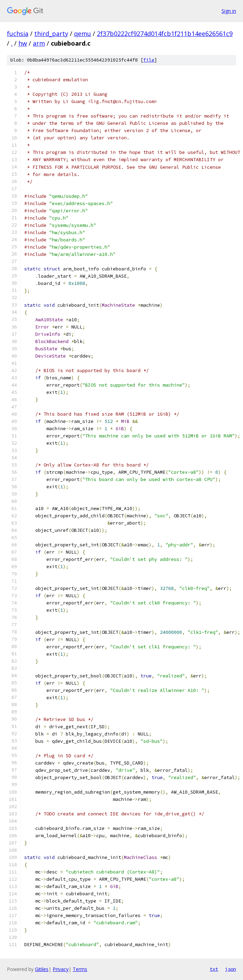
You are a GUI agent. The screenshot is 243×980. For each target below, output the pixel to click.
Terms (80, 969)
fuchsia (18, 34)
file (149, 60)
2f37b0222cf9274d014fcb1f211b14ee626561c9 (165, 34)
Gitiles (42, 969)
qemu (83, 34)
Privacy (61, 969)
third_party (51, 34)
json (231, 969)
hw (23, 43)
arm (39, 43)
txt (214, 969)
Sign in (229, 11)
